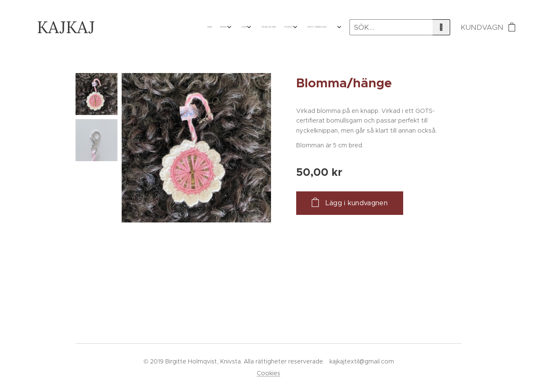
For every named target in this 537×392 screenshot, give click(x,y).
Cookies (268, 373)
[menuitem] (248, 27)
